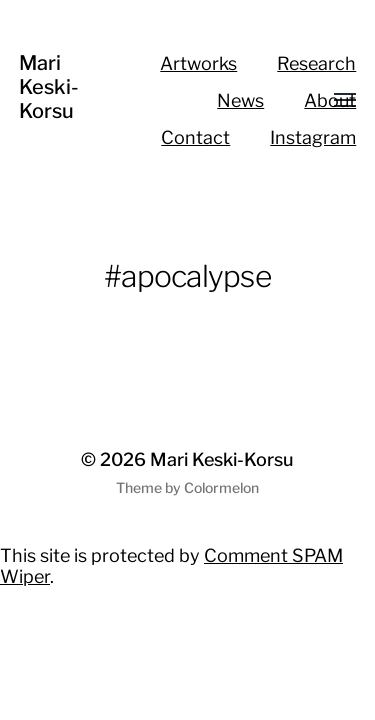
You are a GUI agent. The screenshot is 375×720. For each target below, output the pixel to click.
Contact (195, 137)
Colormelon (221, 487)
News (240, 100)
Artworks (198, 63)
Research (316, 63)
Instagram (313, 137)
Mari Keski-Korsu (49, 87)
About (330, 100)
